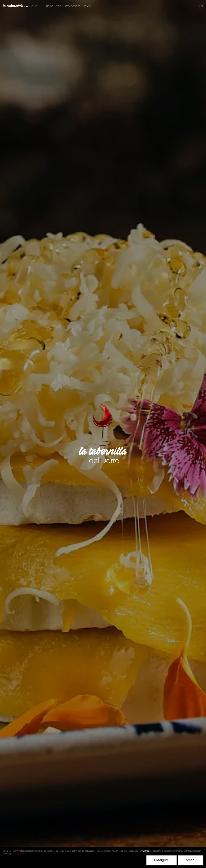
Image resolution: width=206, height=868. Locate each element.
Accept (191, 860)
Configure (162, 860)
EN (201, 6)
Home (50, 6)
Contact (88, 6)
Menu (59, 6)
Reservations (73, 6)
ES (196, 6)
